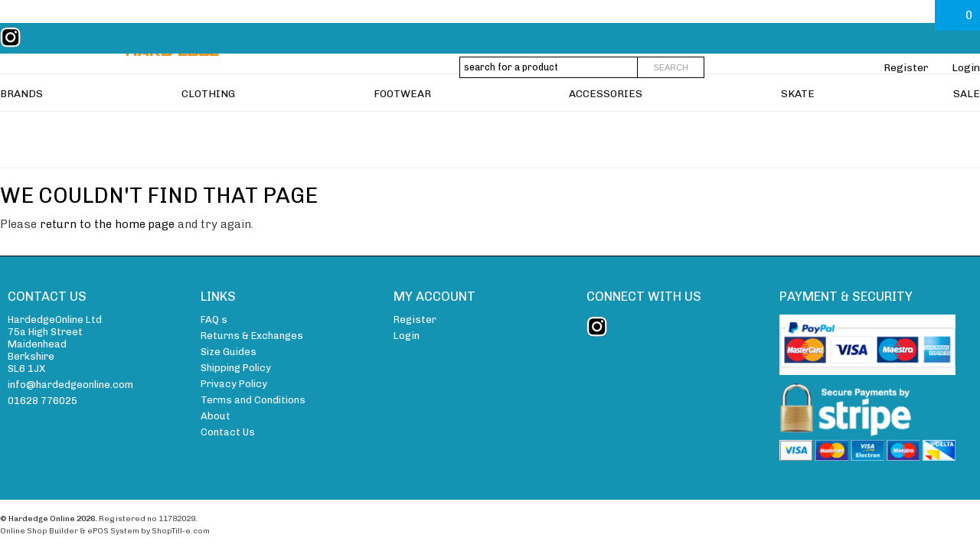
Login (966, 67)
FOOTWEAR (402, 127)
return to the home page (107, 224)
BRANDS (21, 127)
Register (906, 67)
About (216, 416)
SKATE (798, 127)
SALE (967, 127)
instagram (14, 37)
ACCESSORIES (606, 127)
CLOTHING (208, 127)
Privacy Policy (234, 384)
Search (671, 67)
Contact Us (228, 432)
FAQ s (214, 320)
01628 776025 (42, 401)
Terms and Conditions (253, 400)
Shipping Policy (236, 368)
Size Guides (229, 352)
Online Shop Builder (39, 531)
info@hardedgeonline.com (70, 385)
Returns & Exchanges (252, 336)
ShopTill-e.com (181, 531)
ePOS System (113, 531)
